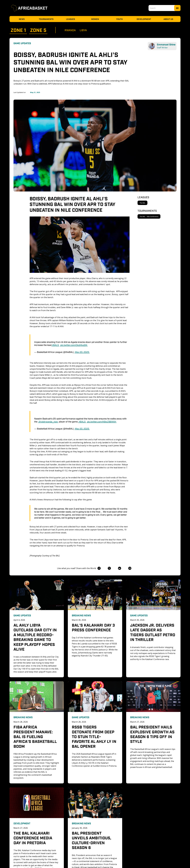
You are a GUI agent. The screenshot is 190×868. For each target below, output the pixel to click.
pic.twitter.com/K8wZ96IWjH (102, 421)
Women (95, 19)
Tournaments (46, 19)
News (22, 19)
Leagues (71, 19)
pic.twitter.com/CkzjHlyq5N (74, 345)
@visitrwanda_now (48, 421)
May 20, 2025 (82, 352)
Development (144, 19)
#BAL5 (55, 345)
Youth (119, 19)
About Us (168, 19)
